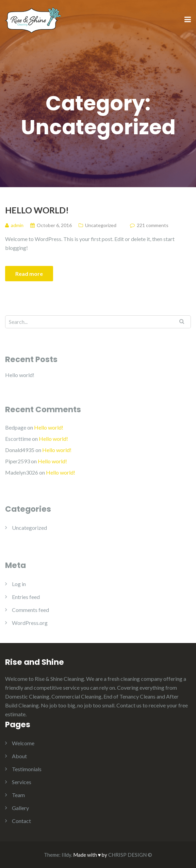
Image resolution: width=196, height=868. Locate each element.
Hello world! (37, 210)
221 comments (153, 225)
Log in (19, 584)
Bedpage (16, 427)
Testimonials (27, 769)
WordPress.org (30, 623)
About (19, 756)
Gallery (20, 808)
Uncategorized (101, 225)
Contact (21, 821)
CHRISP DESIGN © (130, 855)
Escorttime (18, 439)
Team (18, 795)
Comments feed (30, 610)
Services (22, 782)
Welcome (23, 743)
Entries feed (26, 597)
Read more (29, 274)
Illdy (66, 855)
